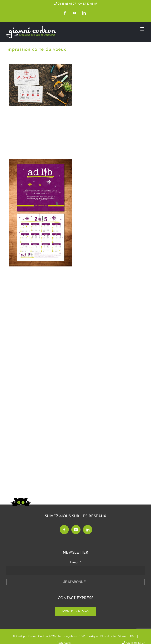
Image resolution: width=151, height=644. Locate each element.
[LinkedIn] (88, 530)
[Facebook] (64, 530)
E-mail (76, 563)
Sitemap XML (127, 636)
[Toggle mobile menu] (143, 29)
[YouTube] (76, 530)
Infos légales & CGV (72, 636)
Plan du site (108, 636)
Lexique (93, 636)
